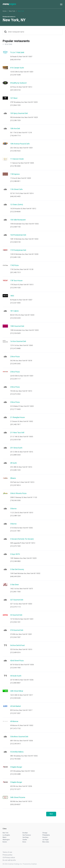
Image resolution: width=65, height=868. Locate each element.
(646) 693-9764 (15, 60)
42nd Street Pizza (17, 661)
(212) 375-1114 (15, 607)
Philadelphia (46, 835)
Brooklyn (25, 833)
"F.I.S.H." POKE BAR (17, 52)
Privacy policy (7, 855)
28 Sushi (13, 463)
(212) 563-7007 (15, 637)
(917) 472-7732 (15, 728)
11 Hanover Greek (17, 159)
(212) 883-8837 (15, 683)
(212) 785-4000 (15, 166)
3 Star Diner (15, 585)
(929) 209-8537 (15, 804)
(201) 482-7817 (15, 424)
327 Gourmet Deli (17, 600)
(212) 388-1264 (15, 516)
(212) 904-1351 (15, 622)
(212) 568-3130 (15, 242)
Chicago (45, 833)
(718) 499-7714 (15, 136)
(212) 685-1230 (15, 257)
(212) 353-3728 (15, 440)
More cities (46, 842)
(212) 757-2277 (15, 789)
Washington (6, 840)
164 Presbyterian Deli (18, 235)
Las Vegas (45, 840)
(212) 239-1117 (15, 379)
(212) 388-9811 (15, 181)
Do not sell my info (9, 860)
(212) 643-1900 (15, 668)
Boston (5, 842)
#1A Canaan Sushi (17, 68)
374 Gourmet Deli (17, 630)
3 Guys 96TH (15, 554)
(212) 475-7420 (15, 546)
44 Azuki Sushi (16, 676)
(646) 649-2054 (15, 576)
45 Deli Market (15, 706)
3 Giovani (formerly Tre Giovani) (22, 539)
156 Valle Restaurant (18, 220)
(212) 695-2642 (15, 364)
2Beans (13, 478)
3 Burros (13, 509)
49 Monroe (14, 721)
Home (5, 11)
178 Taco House (16, 281)
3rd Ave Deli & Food (17, 645)
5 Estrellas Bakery (17, 752)
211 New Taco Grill (17, 433)
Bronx (24, 842)
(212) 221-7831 (15, 531)
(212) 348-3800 (15, 561)
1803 (12, 296)
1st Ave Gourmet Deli (18, 341)
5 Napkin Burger (16, 767)
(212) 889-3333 (15, 455)
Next (51, 814)
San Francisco (27, 835)
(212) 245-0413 (15, 744)
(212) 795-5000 (15, 759)
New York (12, 11)
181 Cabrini (14, 311)
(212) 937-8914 (15, 485)
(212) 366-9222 (15, 151)
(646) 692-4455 (15, 196)
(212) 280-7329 (15, 120)
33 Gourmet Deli (16, 615)
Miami (4, 837)
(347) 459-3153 (15, 90)
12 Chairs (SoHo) (17, 205)
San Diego (26, 837)
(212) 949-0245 (15, 698)
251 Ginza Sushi (16, 448)
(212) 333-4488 (15, 774)
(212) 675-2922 (15, 394)
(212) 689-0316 (15, 652)
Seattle (25, 840)
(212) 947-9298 (15, 75)
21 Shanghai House (17, 417)
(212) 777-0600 (15, 409)
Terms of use (7, 852)
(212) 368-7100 (15, 227)
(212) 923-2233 (15, 318)
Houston (45, 837)
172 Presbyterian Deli (18, 250)
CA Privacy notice (9, 858)
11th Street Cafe (16, 189)
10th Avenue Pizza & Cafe (20, 144)
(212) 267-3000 (15, 303)
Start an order (59, 55)
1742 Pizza (14, 265)
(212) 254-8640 (15, 212)
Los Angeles (6, 835)
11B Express (15, 174)
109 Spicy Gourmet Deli (19, 113)
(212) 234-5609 (15, 333)
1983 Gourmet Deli (17, 326)
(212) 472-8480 (15, 348)
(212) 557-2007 (15, 713)
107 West (14, 98)
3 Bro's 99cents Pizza (18, 493)
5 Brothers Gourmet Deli (19, 737)
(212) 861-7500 (15, 592)
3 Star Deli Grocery (17, 569)
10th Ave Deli (15, 128)
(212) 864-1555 (15, 105)
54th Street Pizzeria (18, 797)
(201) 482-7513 (15, 272)
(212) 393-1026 (15, 288)
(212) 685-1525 (15, 470)
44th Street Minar (17, 691)
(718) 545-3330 (15, 500)
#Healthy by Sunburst (18, 83)
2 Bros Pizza (15, 357)
